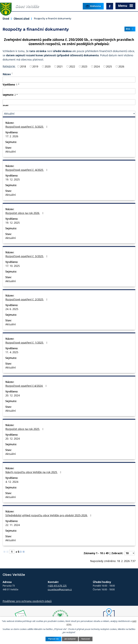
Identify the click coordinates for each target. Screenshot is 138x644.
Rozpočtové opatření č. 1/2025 (27, 343)
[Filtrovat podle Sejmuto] (69, 102)
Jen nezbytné (70, 639)
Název (7, 74)
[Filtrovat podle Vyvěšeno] (69, 91)
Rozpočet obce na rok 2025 (25, 429)
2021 (60, 66)
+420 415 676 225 (57, 586)
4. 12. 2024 (12, 482)
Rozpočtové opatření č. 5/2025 (27, 127)
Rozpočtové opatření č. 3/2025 (27, 256)
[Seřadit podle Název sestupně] (12, 74)
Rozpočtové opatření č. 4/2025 (27, 170)
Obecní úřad (22, 18)
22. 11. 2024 (13, 525)
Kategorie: (9, 66)
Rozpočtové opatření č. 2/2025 (27, 299)
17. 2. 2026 (12, 136)
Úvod (6, 18)
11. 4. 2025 (12, 352)
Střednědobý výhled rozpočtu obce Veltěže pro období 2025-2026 (49, 515)
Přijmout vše (53, 639)
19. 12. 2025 (13, 179)
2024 (97, 66)
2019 (35, 66)
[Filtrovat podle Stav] (69, 114)
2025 (109, 66)
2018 (23, 66)
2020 (48, 66)
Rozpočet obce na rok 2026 (25, 213)
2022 (72, 66)
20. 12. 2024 (13, 395)
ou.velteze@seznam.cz (60, 589)
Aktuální (11, 152)
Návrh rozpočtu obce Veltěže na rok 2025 (34, 472)
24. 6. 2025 (12, 309)
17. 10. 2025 (13, 266)
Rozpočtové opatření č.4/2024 (27, 386)
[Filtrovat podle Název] (69, 80)
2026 (121, 66)
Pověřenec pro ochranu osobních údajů (27, 601)
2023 (84, 66)
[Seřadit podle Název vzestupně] (12, 73)
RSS (130, 29)
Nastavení (86, 639)
